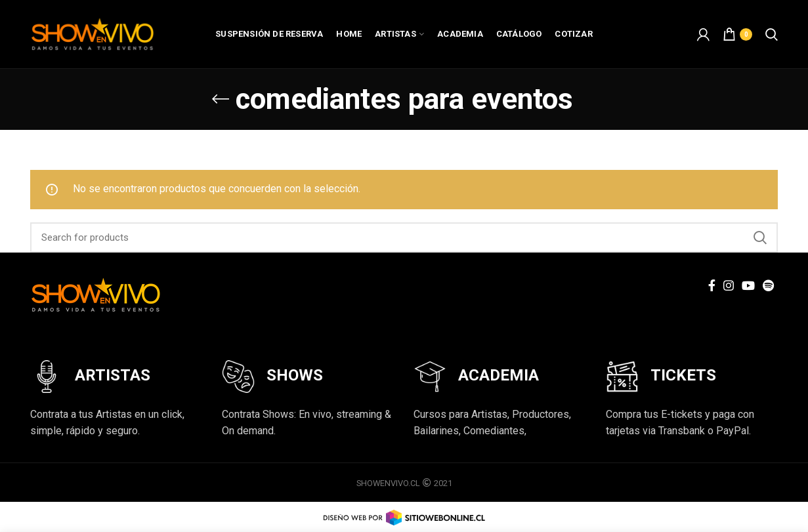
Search (760, 237)
